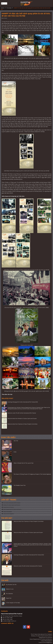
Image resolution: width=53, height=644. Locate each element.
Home (3, 8)
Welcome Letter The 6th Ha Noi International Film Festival (22, 413)
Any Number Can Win (11, 585)
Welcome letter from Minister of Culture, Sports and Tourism (22, 419)
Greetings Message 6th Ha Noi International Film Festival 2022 (23, 402)
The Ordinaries (9, 594)
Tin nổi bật (9, 8)
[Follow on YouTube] (28, 627)
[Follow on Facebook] (25, 627)
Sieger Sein (9, 598)
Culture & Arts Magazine (9, 514)
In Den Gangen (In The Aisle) (13, 603)
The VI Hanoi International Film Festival (12, 503)
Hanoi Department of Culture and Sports (12, 509)
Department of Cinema (8, 507)
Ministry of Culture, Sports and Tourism (12, 505)
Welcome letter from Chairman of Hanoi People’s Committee (22, 424)
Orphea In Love (10, 589)
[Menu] (4, 3)
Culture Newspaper (8, 512)
